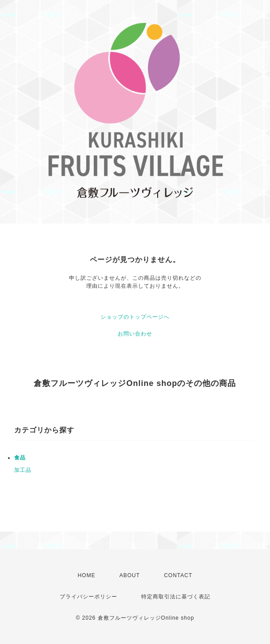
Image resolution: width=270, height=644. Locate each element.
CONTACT (178, 575)
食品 (20, 458)
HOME (86, 575)
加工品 (23, 470)
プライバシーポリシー (89, 597)
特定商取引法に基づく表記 (176, 597)
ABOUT (130, 575)
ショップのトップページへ (135, 317)
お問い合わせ (135, 334)
